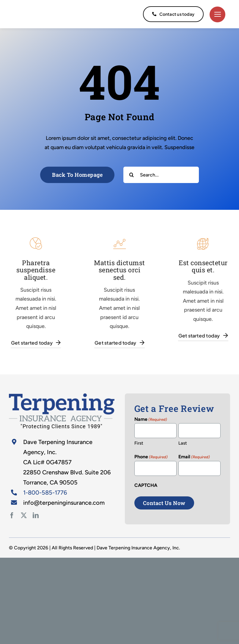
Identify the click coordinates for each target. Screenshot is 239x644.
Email (194, 457)
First (139, 443)
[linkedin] (36, 515)
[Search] (132, 175)
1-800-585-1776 (45, 493)
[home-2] (62, 396)
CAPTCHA (146, 485)
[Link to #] (217, 14)
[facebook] (12, 515)
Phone (151, 457)
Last (183, 443)
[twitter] (24, 515)
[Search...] (161, 175)
